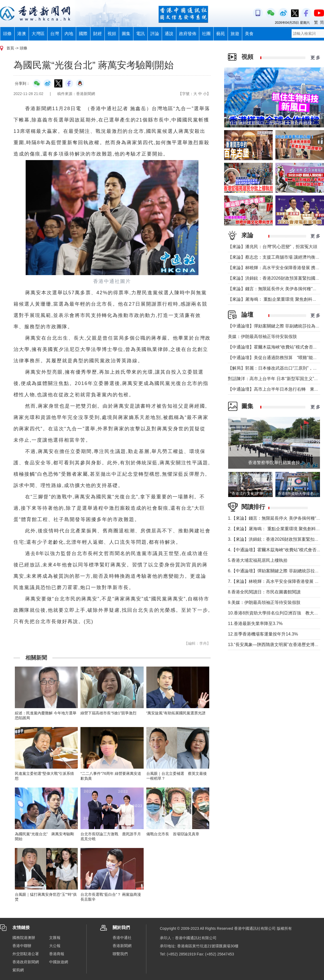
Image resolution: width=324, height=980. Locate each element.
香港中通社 (122, 938)
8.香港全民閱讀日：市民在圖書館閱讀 (264, 592)
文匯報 (55, 938)
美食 (249, 34)
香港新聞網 (122, 946)
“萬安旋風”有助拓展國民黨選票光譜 (176, 713)
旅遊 (235, 34)
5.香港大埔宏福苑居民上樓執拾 (258, 560)
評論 (155, 34)
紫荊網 (18, 970)
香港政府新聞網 (26, 962)
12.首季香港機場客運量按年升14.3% (263, 634)
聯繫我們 (120, 954)
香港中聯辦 (22, 946)
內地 (69, 34)
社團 (206, 34)
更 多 (315, 58)
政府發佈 (188, 34)
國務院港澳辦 (24, 938)
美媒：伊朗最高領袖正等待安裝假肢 (262, 337)
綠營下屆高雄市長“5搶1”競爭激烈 (108, 713)
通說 (169, 34)
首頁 (10, 48)
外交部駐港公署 (26, 954)
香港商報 (57, 954)
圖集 (126, 34)
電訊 (140, 34)
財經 (97, 34)
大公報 (55, 946)
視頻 (112, 34)
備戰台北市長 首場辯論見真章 (173, 834)
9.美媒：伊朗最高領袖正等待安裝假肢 (264, 602)
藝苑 (221, 34)
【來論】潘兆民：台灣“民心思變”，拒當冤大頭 (273, 247)
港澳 (22, 34)
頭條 (7, 34)
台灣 (55, 34)
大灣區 (38, 34)
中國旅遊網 (59, 962)
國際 (83, 34)
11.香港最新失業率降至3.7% (255, 624)
